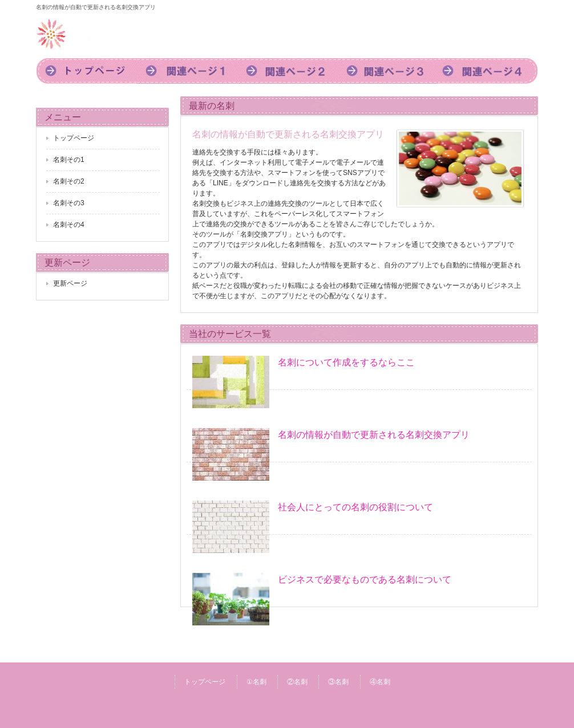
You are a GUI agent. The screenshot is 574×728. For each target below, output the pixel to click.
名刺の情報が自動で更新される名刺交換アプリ (374, 435)
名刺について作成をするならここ (346, 362)
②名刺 (297, 682)
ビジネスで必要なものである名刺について (365, 579)
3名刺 (387, 71)
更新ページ (70, 283)
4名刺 (488, 71)
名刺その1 (69, 160)
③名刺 (338, 682)
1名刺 (187, 71)
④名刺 (380, 682)
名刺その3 (69, 203)
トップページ (86, 71)
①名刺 (256, 682)
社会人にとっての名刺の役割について (355, 507)
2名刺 (287, 71)
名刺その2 (69, 181)
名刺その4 (69, 225)
